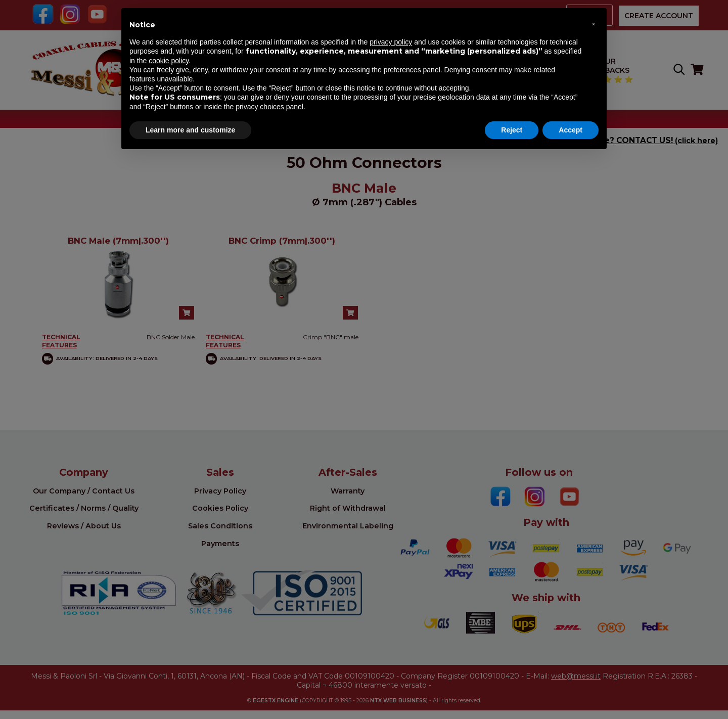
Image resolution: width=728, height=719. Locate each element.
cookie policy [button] (169, 61)
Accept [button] (571, 130)
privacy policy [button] (391, 42)
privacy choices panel (269, 107)
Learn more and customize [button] (190, 130)
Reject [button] (512, 130)
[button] (594, 24)
